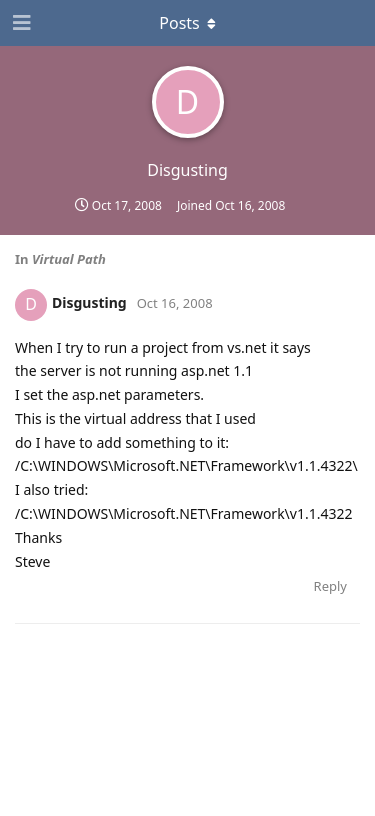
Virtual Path (69, 259)
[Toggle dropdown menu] (188, 23)
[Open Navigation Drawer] (20, 23)
